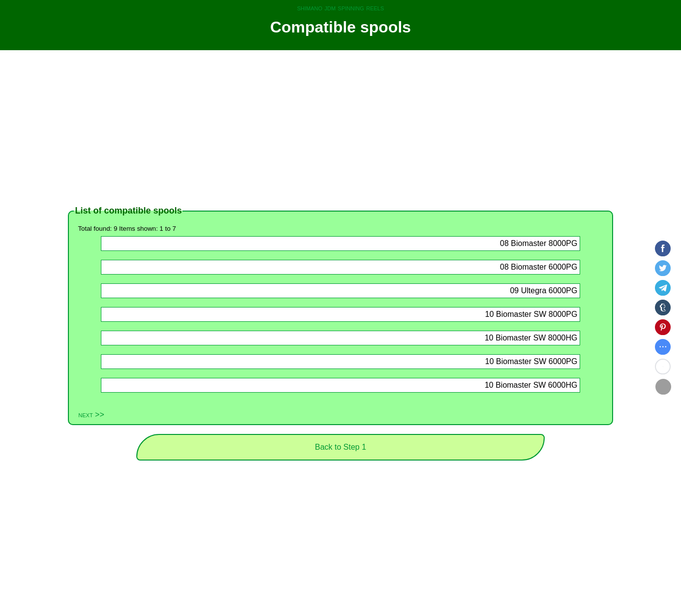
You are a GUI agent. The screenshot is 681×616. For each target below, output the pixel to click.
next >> (91, 415)
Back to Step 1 (340, 447)
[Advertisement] (340, 128)
